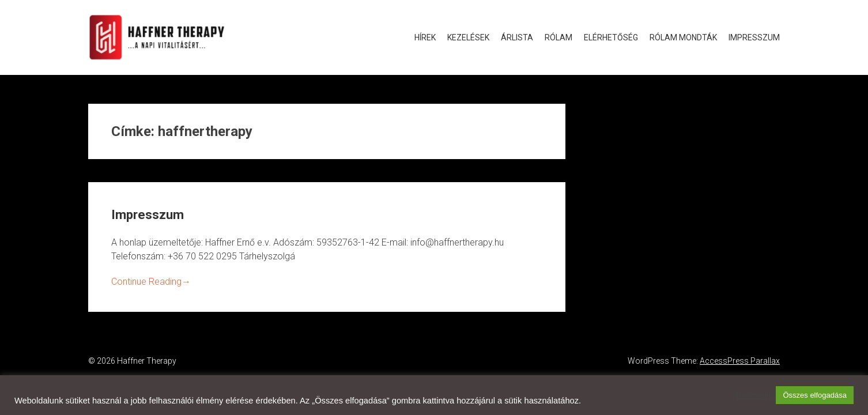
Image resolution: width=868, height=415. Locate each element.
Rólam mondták (683, 37)
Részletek (754, 395)
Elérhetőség (611, 37)
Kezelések (468, 37)
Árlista (517, 37)
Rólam (558, 37)
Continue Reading (151, 282)
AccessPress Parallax (740, 361)
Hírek (425, 37)
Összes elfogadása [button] (815, 395)
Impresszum (754, 37)
